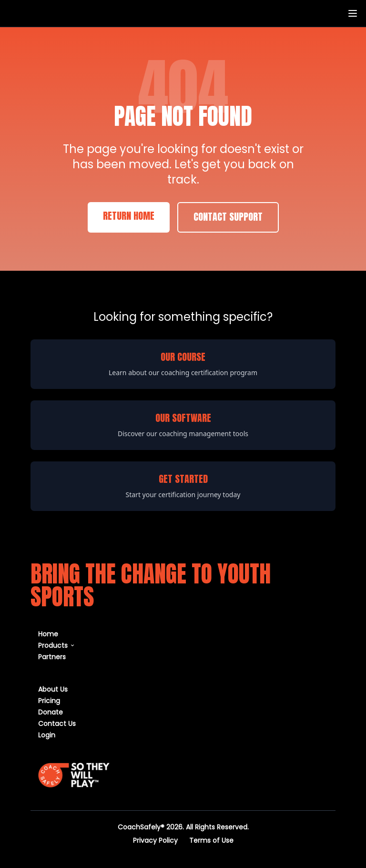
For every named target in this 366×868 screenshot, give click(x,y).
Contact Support (228, 217)
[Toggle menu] (353, 13)
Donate (51, 712)
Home (48, 634)
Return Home (129, 216)
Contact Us (57, 723)
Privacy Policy (155, 840)
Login (47, 735)
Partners (52, 657)
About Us (53, 689)
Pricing (49, 700)
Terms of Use (211, 840)
